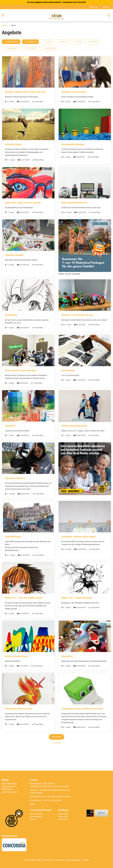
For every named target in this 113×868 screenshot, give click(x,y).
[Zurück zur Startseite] (56, 16)
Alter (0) (63, 42)
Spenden (33, 819)
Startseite (5, 26)
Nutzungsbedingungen (74, 860)
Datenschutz (59, 860)
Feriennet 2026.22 (47, 860)
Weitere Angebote (37, 816)
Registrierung (93, 7)
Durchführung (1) (12, 42)
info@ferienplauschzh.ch (11, 792)
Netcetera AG (63, 819)
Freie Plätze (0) (31, 48)
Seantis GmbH (64, 814)
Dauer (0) (48, 42)
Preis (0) (77, 42)
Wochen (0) (93, 42)
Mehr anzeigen (56, 751)
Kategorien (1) (31, 42)
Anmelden (106, 7)
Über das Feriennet (37, 814)
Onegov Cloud (64, 816)
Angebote (14, 26)
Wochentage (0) (11, 48)
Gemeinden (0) (49, 48)
